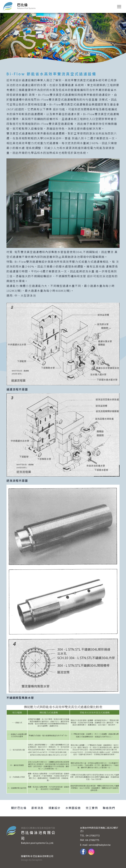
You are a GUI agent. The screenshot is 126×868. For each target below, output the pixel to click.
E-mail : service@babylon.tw (95, 845)
